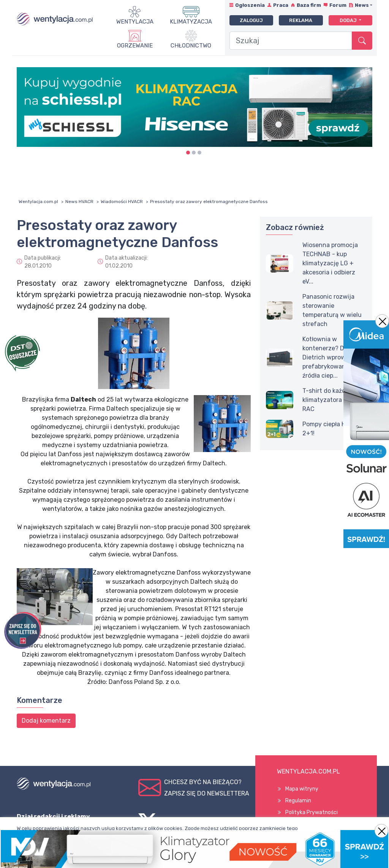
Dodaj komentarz (46, 721)
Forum (338, 5)
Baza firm (309, 5)
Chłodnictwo (191, 46)
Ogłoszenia (250, 5)
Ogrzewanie (135, 46)
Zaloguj (251, 20)
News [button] (362, 5)
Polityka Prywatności (312, 812)
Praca (281, 5)
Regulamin (298, 801)
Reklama (301, 20)
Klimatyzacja (191, 22)
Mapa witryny (302, 789)
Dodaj (349, 20)
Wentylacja (135, 22)
